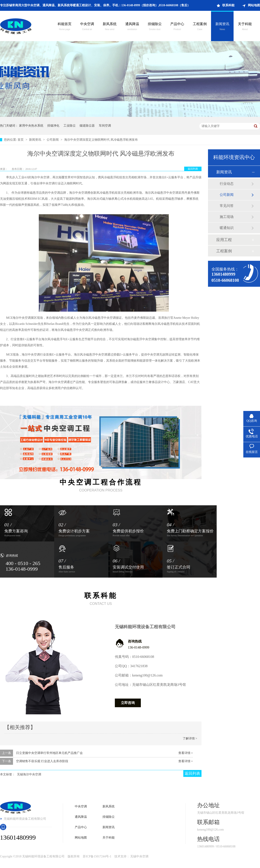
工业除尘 (70, 126)
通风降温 (132, 27)
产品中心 (177, 27)
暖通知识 (227, 228)
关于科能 (245, 27)
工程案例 (200, 27)
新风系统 (110, 27)
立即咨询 (128, 703)
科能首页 (65, 27)
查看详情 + (186, 753)
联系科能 (228, 5)
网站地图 (254, 5)
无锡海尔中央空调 (29, 774)
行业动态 (227, 184)
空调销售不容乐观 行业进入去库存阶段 (42, 761)
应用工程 (224, 240)
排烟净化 (53, 126)
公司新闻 (53, 140)
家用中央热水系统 (31, 126)
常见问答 (227, 206)
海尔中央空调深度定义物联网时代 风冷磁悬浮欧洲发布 (101, 140)
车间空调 (105, 126)
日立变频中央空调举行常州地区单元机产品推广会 (49, 753)
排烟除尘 (155, 27)
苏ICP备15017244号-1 (97, 856)
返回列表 (193, 169)
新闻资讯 (222, 27)
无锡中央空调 (139, 856)
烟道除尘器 (87, 126)
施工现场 (227, 217)
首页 (21, 140)
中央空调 (87, 27)
